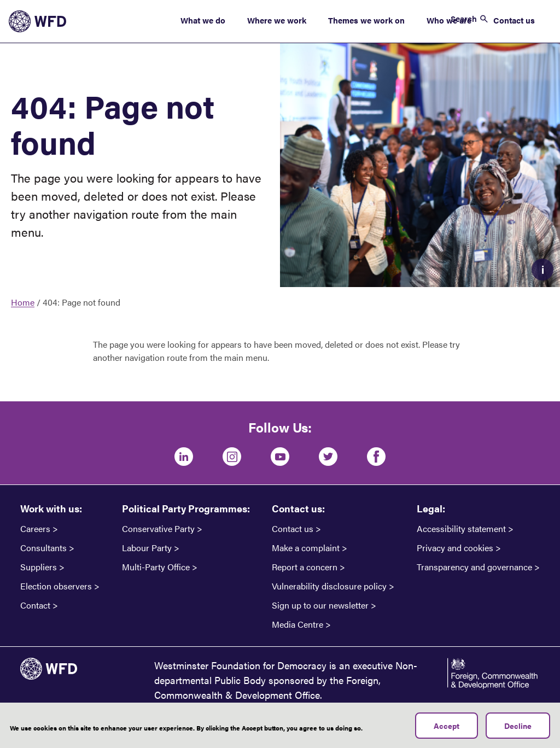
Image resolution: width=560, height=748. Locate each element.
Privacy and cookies (455, 548)
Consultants (43, 548)
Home (23, 302)
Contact (35, 605)
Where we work (277, 20)
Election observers (56, 586)
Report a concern (305, 567)
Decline (518, 729)
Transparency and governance (474, 567)
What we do (203, 20)
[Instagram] (232, 457)
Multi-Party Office (156, 567)
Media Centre (297, 624)
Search (464, 18)
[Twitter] (328, 457)
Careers (35, 529)
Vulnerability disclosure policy (329, 586)
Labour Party (147, 548)
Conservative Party (158, 529)
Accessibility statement (461, 529)
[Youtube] (280, 457)
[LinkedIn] (184, 457)
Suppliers (39, 567)
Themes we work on (366, 20)
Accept (447, 729)
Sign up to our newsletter (320, 605)
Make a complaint (306, 548)
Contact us (514, 20)
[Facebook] (376, 457)
